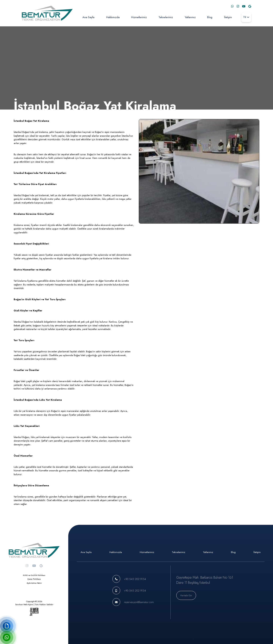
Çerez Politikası (34, 579)
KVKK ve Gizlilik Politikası (34, 575)
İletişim (228, 17)
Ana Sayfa (88, 17)
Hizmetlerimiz (139, 17)
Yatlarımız (190, 17)
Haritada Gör (186, 595)
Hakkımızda (113, 17)
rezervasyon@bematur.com (139, 602)
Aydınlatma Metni (34, 583)
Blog (210, 17)
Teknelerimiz (166, 17)
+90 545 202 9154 (135, 579)
